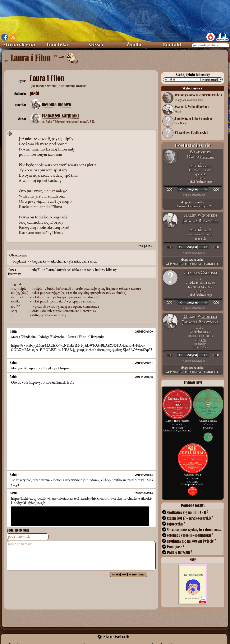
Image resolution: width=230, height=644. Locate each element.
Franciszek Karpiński (60, 116)
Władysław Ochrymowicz (200, 154)
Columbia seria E (200, 166)
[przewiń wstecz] (180, 189)
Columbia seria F (200, 230)
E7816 (197, 170)
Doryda (61, 269)
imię (34, 269)
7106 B (196, 287)
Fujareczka (176, 524)
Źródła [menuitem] (134, 45)
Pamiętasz (175, 547)
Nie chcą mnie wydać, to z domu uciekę (195, 530)
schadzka (74, 269)
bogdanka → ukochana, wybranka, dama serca (65, 261)
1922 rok (200, 174)
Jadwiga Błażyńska (200, 221)
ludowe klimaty (106, 269)
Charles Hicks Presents (200, 283)
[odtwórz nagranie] (193, 189)
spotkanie (88, 269)
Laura (51, 269)
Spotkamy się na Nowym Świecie (191, 541)
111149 (209, 235)
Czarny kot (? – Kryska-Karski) (190, 518)
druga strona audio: (193, 204)
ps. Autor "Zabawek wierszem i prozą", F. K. (68, 122)
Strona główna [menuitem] (19, 45)
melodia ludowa (56, 105)
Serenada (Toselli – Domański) (190, 535)
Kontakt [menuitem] (172, 45)
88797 (208, 170)
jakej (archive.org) (182, 431)
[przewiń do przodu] (205, 189)
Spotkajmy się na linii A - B (188, 512)
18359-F (196, 235)
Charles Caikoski (191, 133)
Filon (42, 269)
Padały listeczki (180, 552)
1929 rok (200, 239)
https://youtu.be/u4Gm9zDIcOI (51, 382)
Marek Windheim (200, 215)
